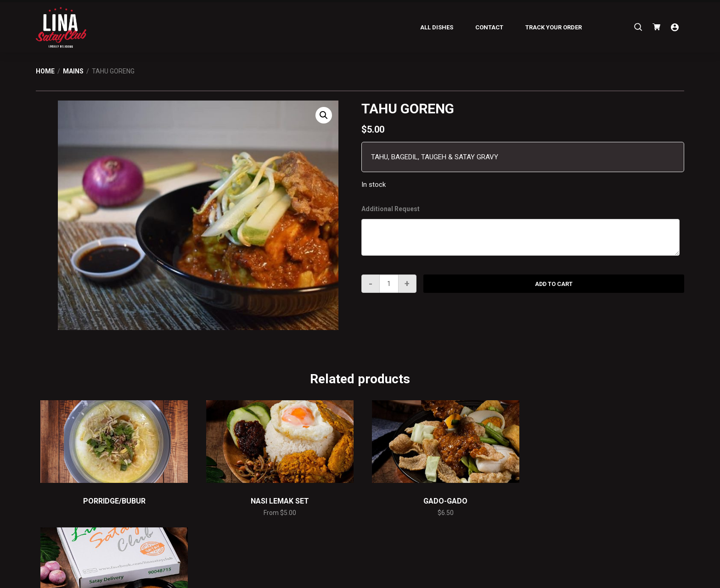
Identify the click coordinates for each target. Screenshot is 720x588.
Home (45, 71)
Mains (73, 71)
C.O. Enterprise (370, 580)
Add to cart (554, 284)
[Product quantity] (389, 284)
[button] (324, 115)
